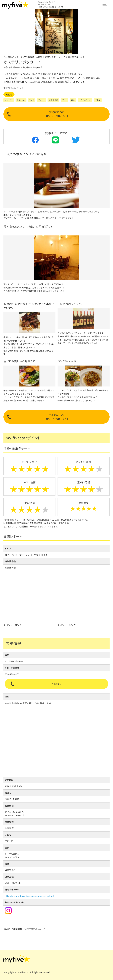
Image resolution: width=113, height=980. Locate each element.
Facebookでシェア (35, 140)
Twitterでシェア (76, 140)
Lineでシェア (55, 140)
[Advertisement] (29, 601)
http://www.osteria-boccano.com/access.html (29, 896)
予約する (57, 684)
